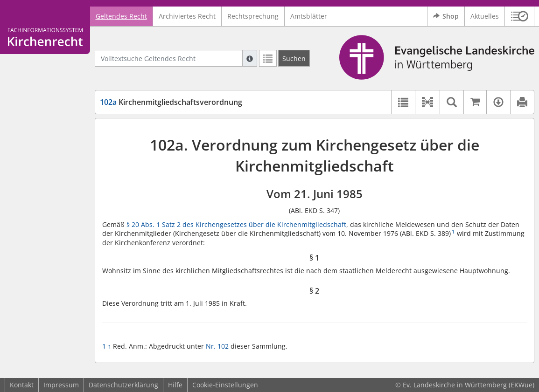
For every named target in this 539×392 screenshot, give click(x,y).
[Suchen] (294, 58)
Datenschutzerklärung (123, 385)
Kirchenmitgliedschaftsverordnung (171, 102)
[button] (520, 16)
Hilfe (175, 385)
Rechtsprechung (253, 16)
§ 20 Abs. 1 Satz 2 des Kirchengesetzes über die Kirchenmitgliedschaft (236, 224)
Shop (446, 16)
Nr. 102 (217, 346)
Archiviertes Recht (187, 16)
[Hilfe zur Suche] (250, 58)
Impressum (61, 385)
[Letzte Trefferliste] (268, 58)
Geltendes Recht (121, 16)
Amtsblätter (309, 16)
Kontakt (22, 385)
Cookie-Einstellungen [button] (225, 385)
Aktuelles (485, 16)
